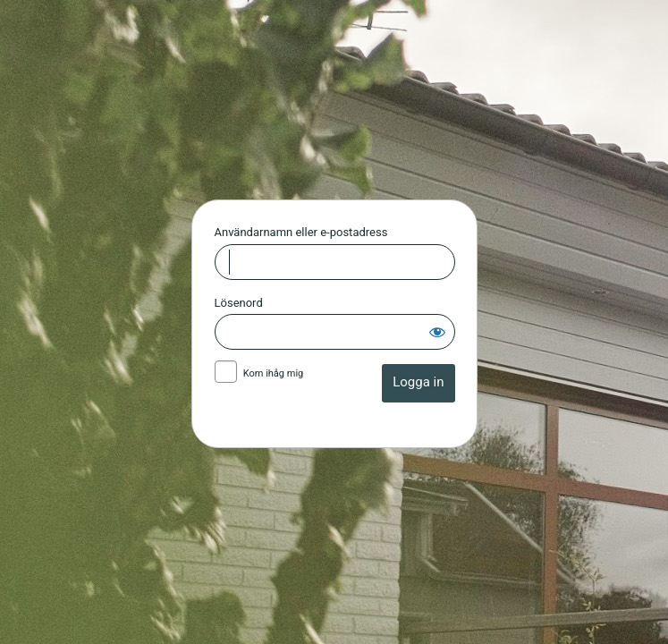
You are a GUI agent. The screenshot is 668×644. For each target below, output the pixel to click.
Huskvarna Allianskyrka (334, 106)
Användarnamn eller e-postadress (301, 232)
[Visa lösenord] (437, 332)
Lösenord (239, 303)
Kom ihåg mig (274, 373)
